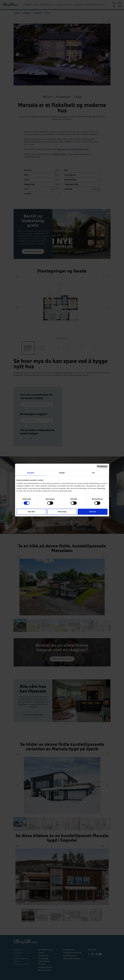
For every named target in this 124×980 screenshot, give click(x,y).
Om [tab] (93, 473)
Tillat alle (93, 512)
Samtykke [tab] (31, 473)
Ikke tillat (31, 512)
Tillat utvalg (62, 512)
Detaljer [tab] (62, 473)
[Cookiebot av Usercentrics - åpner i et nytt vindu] (98, 467)
